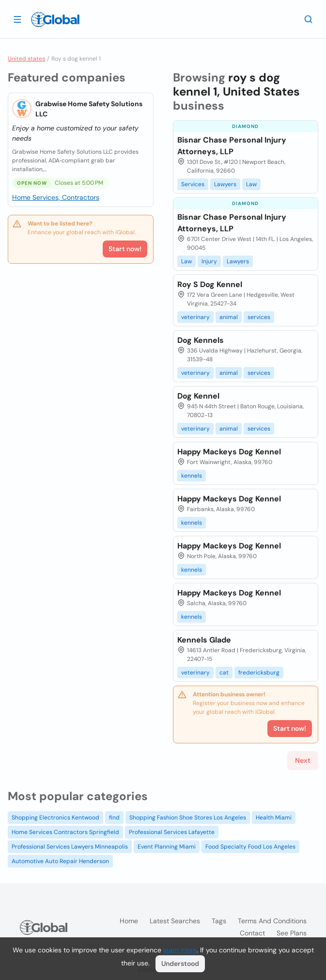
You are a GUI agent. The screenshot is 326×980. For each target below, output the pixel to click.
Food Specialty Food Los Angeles (250, 847)
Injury (209, 261)
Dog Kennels (201, 340)
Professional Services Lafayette (172, 832)
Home (129, 921)
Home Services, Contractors (56, 197)
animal (229, 317)
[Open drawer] (17, 19)
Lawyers (225, 184)
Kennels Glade (204, 640)
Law (251, 184)
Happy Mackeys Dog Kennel (229, 452)
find (114, 818)
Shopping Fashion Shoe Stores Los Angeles (188, 818)
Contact (252, 933)
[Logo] (55, 19)
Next (303, 760)
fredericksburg (259, 673)
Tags (219, 921)
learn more (180, 950)
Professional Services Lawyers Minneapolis (70, 847)
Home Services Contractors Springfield (65, 832)
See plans (292, 933)
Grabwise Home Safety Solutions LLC (89, 109)
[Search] (309, 19)
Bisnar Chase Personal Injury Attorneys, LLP (232, 146)
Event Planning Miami (167, 847)
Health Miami (274, 818)
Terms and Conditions (272, 921)
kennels (192, 476)
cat (224, 673)
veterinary (195, 317)
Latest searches (175, 921)
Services (193, 184)
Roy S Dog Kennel (210, 284)
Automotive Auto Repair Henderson (60, 861)
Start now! (125, 249)
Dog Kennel (198, 396)
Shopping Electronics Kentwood (55, 818)
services (259, 317)
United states (26, 59)
